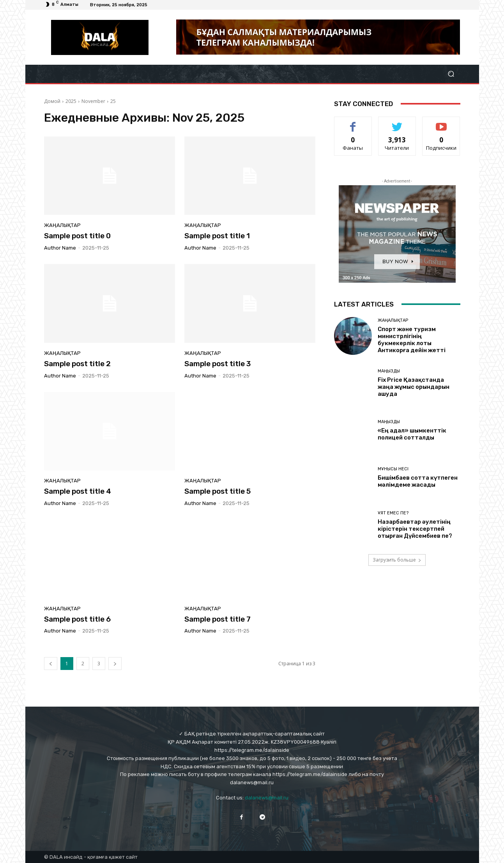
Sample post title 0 (77, 236)
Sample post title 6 (77, 619)
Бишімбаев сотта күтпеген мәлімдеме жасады (418, 481)
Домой (52, 101)
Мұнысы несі (393, 469)
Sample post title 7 (218, 619)
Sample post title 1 (217, 236)
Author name (60, 248)
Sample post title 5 (218, 491)
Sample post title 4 (78, 491)
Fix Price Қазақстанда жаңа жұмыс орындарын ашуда (414, 387)
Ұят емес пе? (393, 513)
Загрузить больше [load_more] (397, 560)
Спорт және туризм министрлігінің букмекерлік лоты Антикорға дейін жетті (412, 340)
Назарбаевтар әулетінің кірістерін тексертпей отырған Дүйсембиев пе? (415, 529)
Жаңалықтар (62, 225)
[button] (451, 74)
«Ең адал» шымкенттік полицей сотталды (412, 434)
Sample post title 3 (218, 364)
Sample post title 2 (77, 364)
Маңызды (389, 371)
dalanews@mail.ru (267, 798)
